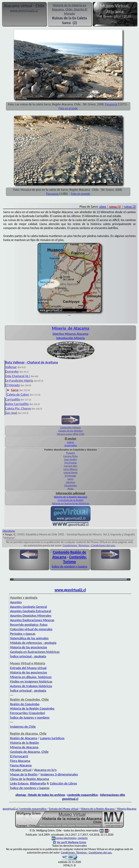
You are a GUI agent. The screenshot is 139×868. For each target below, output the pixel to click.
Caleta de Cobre (18, 394)
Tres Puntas (70, 463)
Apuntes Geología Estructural (31, 611)
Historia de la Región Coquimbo (32, 708)
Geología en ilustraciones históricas (35, 652)
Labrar (70, 442)
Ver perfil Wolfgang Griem (70, 842)
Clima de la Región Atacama (30, 779)
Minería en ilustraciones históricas (71, 503)
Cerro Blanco (70, 469)
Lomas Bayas (70, 472)
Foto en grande (68, 108)
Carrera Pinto (70, 456)
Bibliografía (38, 783)
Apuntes (16, 602)
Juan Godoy (70, 459)
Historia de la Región (25, 743)
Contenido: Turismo (75, 559)
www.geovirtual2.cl (70, 590)
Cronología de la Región (70, 500)
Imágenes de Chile (23, 727)
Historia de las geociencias (29, 647)
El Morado (12, 385)
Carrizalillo (13, 399)
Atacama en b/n (45, 770)
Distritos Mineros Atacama (71, 334)
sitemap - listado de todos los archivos (40, 795)
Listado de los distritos (70, 431)
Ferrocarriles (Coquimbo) (28, 713)
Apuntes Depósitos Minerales (31, 616)
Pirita (71, 489)
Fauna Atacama (21, 765)
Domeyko (12, 371)
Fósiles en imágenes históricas (31, 681)
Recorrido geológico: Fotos (29, 625)
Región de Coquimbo (25, 704)
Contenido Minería (70, 427)
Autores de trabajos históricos (31, 686)
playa (103, 207)
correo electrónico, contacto (72, 838)
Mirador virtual (21, 770)
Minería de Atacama (24, 747)
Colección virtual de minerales (31, 629)
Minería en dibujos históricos (31, 677)
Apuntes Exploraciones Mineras (32, 620)
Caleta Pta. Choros (18, 408)
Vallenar (11, 367)
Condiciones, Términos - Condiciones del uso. (89, 545)
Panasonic (111, 104)
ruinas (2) (130, 207)
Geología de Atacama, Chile (29, 752)
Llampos (70, 482)
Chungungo (70, 485)
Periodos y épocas (23, 634)
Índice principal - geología (28, 656)
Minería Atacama (127, 809)
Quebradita (70, 445)
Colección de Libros (63, 783)
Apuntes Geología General (29, 607)
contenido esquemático (83, 795)
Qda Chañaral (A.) (18, 376)
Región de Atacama (24, 738)
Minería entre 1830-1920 (70, 434)
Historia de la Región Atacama (70, 497)
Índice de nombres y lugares (70, 567)
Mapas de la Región (24, 774)
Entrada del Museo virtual (28, 668)
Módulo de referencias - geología (33, 643)
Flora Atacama (20, 761)
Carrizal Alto (70, 466)
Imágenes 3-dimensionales (59, 774)
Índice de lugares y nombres (30, 717)
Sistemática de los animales (29, 638)
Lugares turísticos (52, 738)
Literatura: (9, 531)
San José (11, 413)
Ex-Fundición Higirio (19, 380)
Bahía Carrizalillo (17, 404)
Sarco (70, 479)
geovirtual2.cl (10, 809)
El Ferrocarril (19, 756)
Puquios (70, 453)
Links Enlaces (19, 783)
